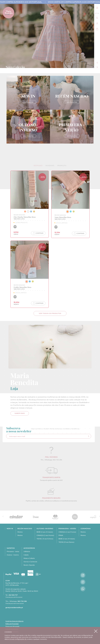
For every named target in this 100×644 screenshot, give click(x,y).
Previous (97, 63)
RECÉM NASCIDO (19, 215)
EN (98, 13)
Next (97, 67)
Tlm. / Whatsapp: (16, 601)
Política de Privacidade (12, 624)
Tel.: (12, 595)
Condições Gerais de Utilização (14, 621)
